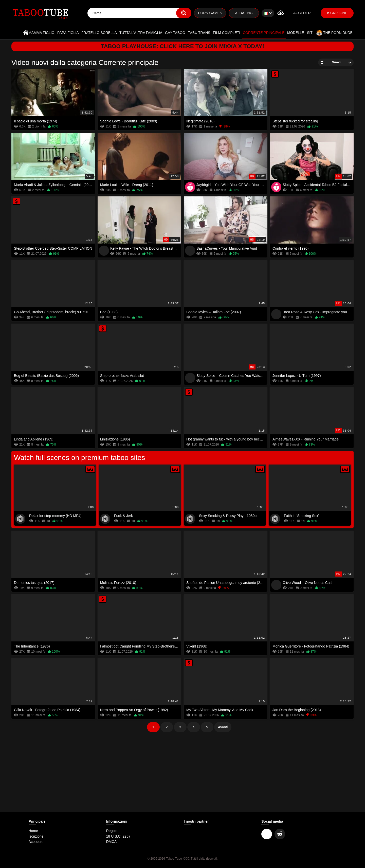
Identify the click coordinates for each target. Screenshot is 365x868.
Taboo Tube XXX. (178, 859)
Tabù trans (199, 33)
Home (26, 33)
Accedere (303, 13)
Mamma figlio (41, 33)
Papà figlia (68, 33)
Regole (112, 831)
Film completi (226, 33)
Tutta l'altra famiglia (141, 33)
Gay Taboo (175, 33)
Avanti (223, 727)
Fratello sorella (99, 33)
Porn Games (210, 13)
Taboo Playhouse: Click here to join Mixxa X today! (183, 46)
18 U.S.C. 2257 (118, 836)
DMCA (111, 842)
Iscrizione (337, 13)
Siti (310, 33)
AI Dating (244, 13)
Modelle (296, 33)
